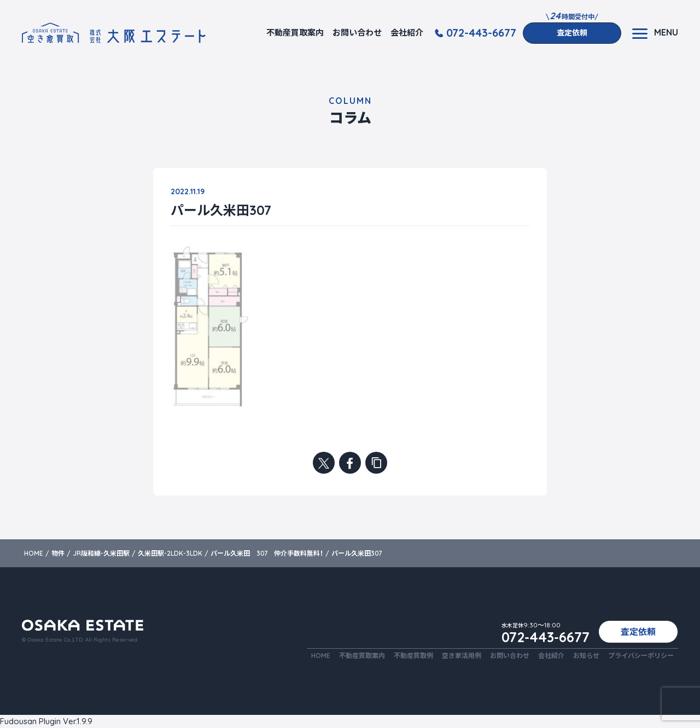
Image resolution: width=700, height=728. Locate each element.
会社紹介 (407, 33)
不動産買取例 (413, 656)
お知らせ (586, 656)
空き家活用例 (462, 656)
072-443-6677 (481, 33)
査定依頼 (572, 33)
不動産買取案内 (295, 33)
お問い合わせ (357, 33)
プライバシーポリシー (641, 656)
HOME (321, 656)
